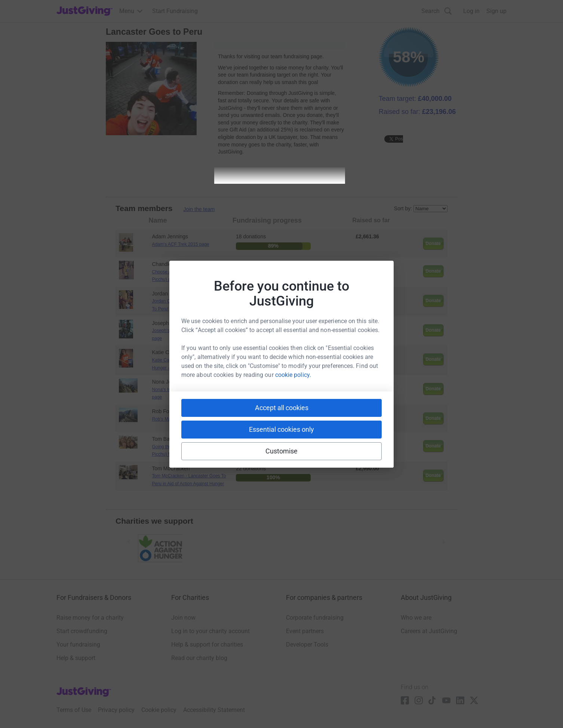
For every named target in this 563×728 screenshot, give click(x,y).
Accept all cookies (282, 408)
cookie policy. (293, 375)
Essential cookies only (281, 429)
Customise (282, 451)
